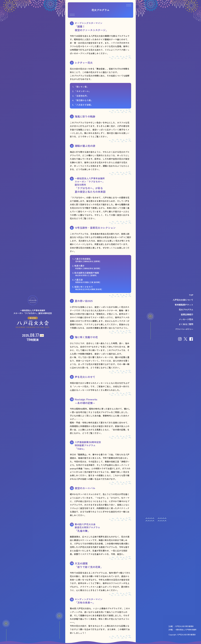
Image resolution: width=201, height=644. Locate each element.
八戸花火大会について (183, 300)
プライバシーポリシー (184, 329)
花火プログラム (186, 310)
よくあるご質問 (186, 324)
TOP (191, 295)
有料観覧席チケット (184, 305)
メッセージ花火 (186, 319)
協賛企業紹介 (187, 314)
